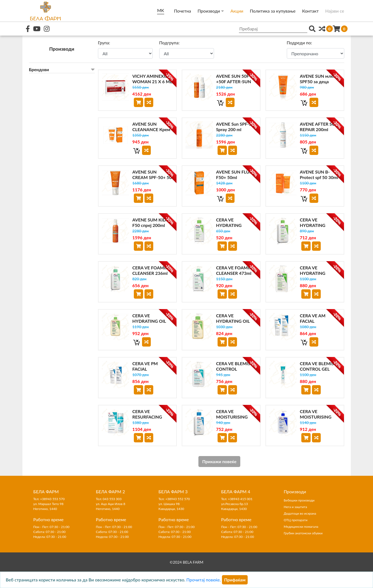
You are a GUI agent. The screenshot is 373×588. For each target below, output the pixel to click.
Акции (237, 11)
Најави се (335, 11)
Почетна (183, 11)
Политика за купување (273, 11)
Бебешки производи (299, 500)
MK (161, 10)
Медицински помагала (301, 527)
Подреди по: (300, 43)
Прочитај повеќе (203, 580)
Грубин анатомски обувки (303, 533)
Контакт (310, 11)
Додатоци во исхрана (300, 513)
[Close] (235, 580)
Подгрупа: (170, 43)
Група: (104, 43)
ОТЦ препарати (296, 520)
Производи (211, 11)
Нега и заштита (295, 507)
